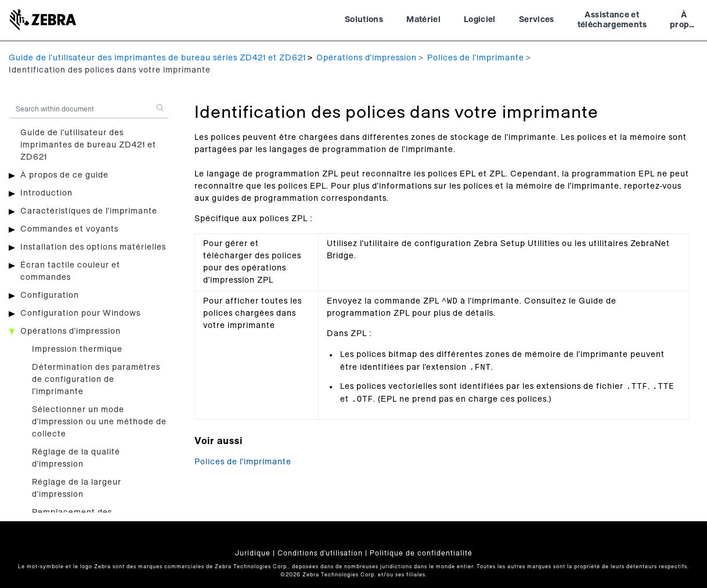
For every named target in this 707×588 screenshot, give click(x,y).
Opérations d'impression (367, 58)
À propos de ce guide (64, 175)
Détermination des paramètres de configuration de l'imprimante (96, 380)
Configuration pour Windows (80, 313)
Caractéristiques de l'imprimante (89, 211)
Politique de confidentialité (421, 553)
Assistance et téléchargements (612, 20)
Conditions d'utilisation (320, 553)
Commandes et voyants (69, 229)
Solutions (364, 20)
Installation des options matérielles (93, 247)
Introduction (46, 193)
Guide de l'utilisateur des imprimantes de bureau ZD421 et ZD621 (88, 145)
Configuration (50, 295)
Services (537, 20)
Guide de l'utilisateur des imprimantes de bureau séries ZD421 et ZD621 (157, 58)
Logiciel (480, 20)
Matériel (423, 20)
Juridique (253, 553)
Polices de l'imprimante (476, 58)
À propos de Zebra (684, 21)
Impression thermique (77, 349)
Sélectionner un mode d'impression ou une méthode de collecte (99, 422)
